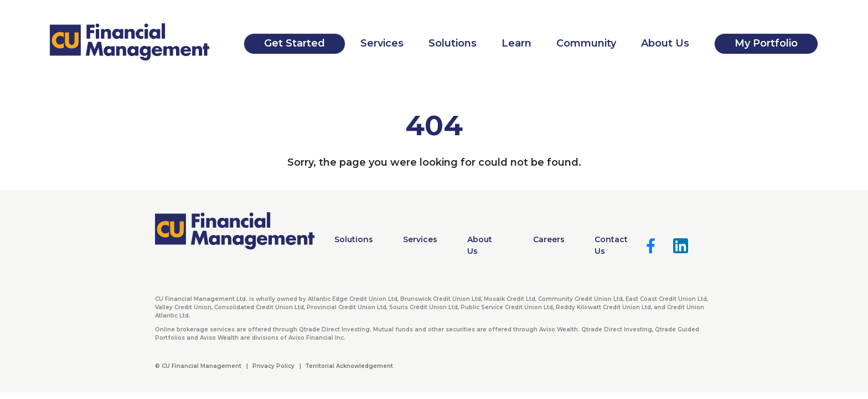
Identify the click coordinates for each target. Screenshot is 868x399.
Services (382, 43)
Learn (516, 43)
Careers (549, 239)
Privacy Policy (273, 366)
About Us (665, 43)
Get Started (294, 43)
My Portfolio (766, 43)
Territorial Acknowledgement (349, 366)
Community (586, 43)
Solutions (453, 43)
